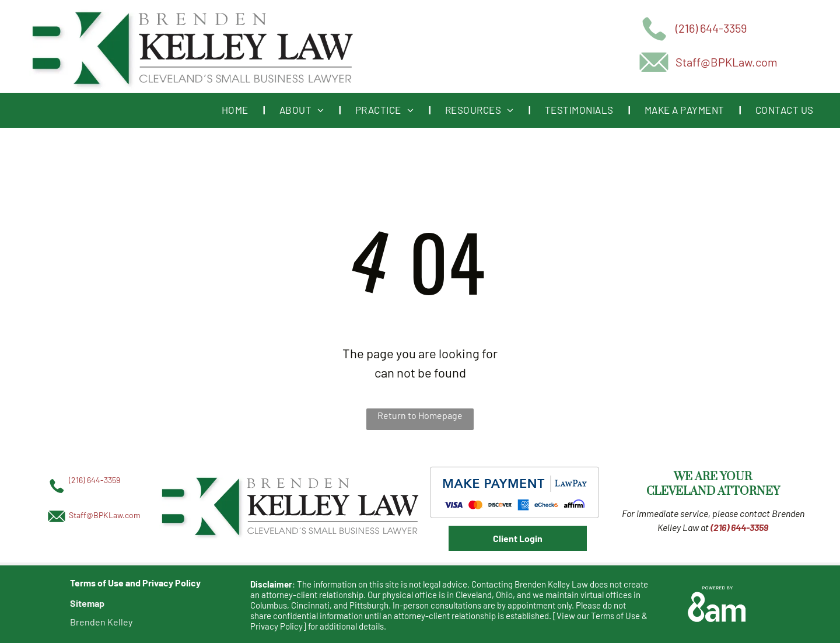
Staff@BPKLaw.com (727, 62)
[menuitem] (236, 110)
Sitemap (87, 603)
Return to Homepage (420, 415)
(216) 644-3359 (711, 28)
